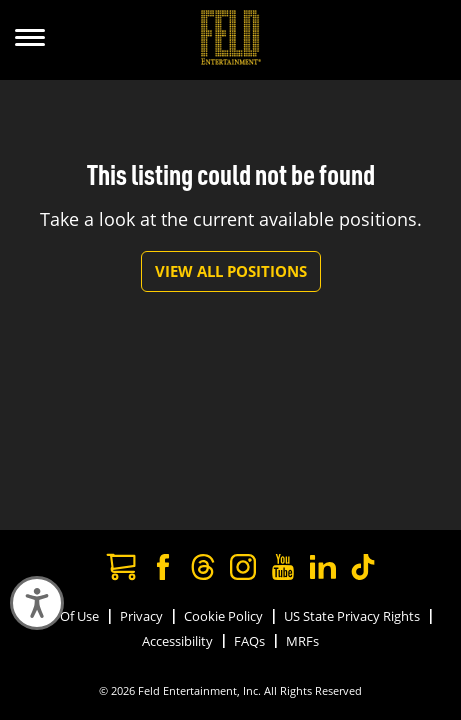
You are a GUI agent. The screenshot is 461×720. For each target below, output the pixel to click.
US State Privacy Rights (352, 616)
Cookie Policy (223, 616)
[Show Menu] (30, 40)
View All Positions (231, 271)
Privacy (141, 616)
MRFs (302, 641)
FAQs (249, 641)
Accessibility (177, 641)
